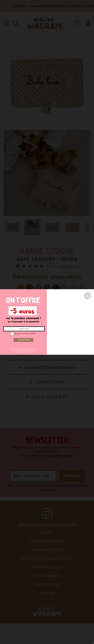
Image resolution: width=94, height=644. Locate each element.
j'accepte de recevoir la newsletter (23, 333)
